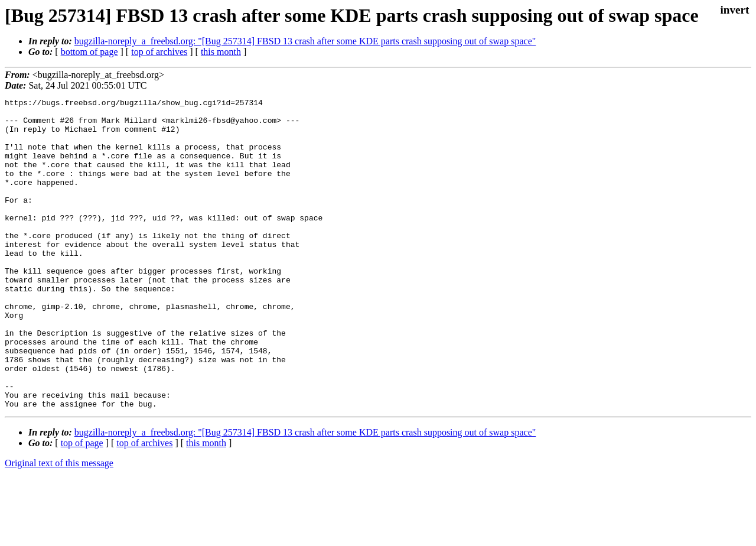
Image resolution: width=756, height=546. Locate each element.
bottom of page (89, 52)
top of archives (159, 52)
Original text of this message (59, 525)
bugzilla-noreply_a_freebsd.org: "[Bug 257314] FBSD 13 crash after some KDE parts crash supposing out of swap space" (305, 41)
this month (221, 52)
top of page (82, 505)
